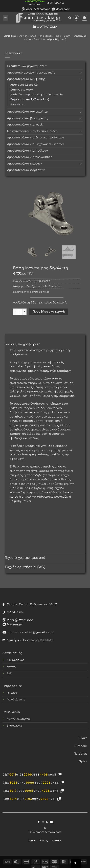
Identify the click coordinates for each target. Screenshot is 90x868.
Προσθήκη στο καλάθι (49, 312)
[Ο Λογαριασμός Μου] (76, 18)
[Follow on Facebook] (39, 822)
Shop (33, 36)
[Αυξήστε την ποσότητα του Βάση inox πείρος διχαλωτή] (25, 312)
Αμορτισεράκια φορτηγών (26, 170)
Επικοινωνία (15, 726)
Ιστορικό (12, 693)
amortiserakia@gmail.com (28, 632)
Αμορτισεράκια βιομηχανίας (28, 118)
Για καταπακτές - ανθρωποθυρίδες (32, 131)
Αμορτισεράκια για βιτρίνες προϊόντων (36, 138)
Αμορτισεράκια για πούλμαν (28, 151)
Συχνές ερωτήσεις (19, 719)
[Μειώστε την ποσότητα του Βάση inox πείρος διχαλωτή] (15, 312)
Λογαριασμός (16, 660)
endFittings (46, 36)
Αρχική (23, 36)
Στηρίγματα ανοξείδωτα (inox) (30, 99)
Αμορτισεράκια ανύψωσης (26, 79)
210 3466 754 (13, 612)
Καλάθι (11, 667)
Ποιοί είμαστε (16, 700)
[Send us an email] (43, 822)
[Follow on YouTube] (51, 822)
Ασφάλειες (17, 104)
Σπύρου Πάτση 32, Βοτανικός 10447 (30, 605)
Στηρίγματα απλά (22, 90)
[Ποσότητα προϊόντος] (20, 312)
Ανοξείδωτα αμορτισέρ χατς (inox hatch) (37, 95)
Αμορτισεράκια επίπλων (25, 164)
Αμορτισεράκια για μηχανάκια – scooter (36, 144)
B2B (9, 674)
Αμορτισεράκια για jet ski (25, 125)
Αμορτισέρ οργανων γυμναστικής (31, 73)
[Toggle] (81, 73)
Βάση (67, 36)
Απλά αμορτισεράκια (24, 85)
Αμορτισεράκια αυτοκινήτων (28, 112)
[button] (6, 18)
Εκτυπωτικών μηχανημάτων (27, 66)
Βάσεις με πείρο (40, 292)
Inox (27, 292)
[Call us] (47, 822)
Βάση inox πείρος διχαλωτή (50, 39)
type (58, 36)
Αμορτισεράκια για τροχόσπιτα (30, 157)
